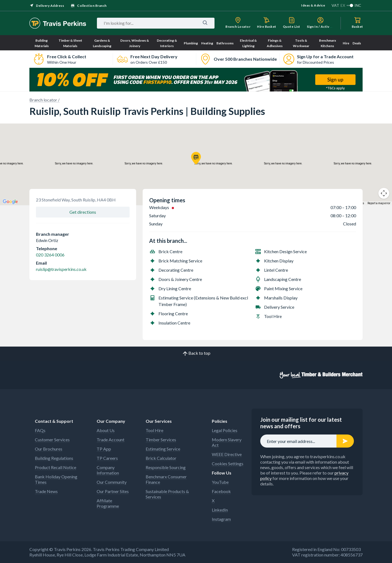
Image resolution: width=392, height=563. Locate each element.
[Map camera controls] (384, 193)
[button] (196, 158)
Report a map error (379, 203)
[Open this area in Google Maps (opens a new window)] (10, 202)
